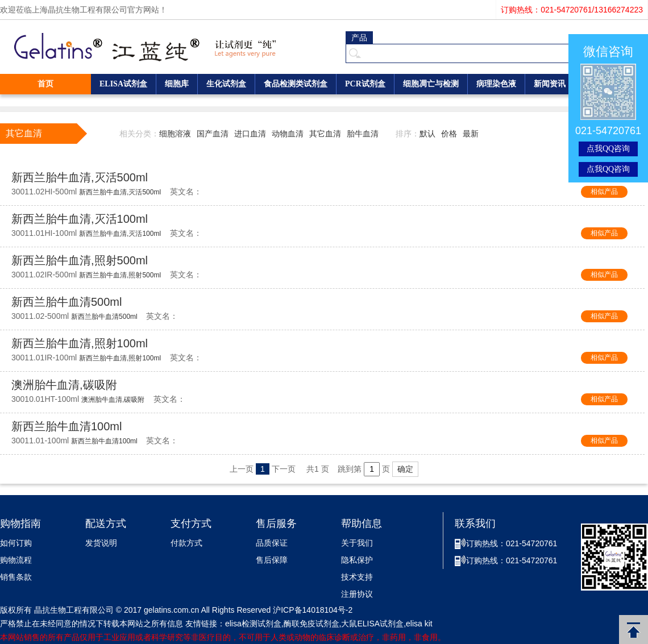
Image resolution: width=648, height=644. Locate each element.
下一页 (284, 469)
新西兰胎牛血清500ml (67, 302)
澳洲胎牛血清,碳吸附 (64, 385)
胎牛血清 (363, 134)
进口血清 (250, 134)
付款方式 (186, 543)
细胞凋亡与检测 (431, 84)
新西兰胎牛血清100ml (67, 426)
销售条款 (16, 577)
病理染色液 (496, 84)
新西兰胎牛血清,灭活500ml (80, 177)
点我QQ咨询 (608, 149)
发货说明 (101, 543)
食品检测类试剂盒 (296, 84)
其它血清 (325, 134)
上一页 (242, 469)
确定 (405, 469)
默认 (427, 134)
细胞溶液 (175, 134)
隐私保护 (357, 560)
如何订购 (16, 543)
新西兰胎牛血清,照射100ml (80, 343)
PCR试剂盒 (365, 84)
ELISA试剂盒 (123, 84)
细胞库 (177, 84)
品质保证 (272, 543)
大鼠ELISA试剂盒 (372, 624)
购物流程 (16, 560)
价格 (449, 134)
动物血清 (288, 134)
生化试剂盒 (226, 84)
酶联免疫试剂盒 (311, 624)
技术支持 (357, 577)
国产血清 (213, 134)
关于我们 (357, 543)
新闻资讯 (550, 84)
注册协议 (357, 594)
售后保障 (272, 560)
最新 (471, 134)
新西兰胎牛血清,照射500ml (80, 260)
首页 (45, 84)
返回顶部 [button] (634, 630)
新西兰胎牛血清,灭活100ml (80, 219)
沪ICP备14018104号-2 (313, 610)
